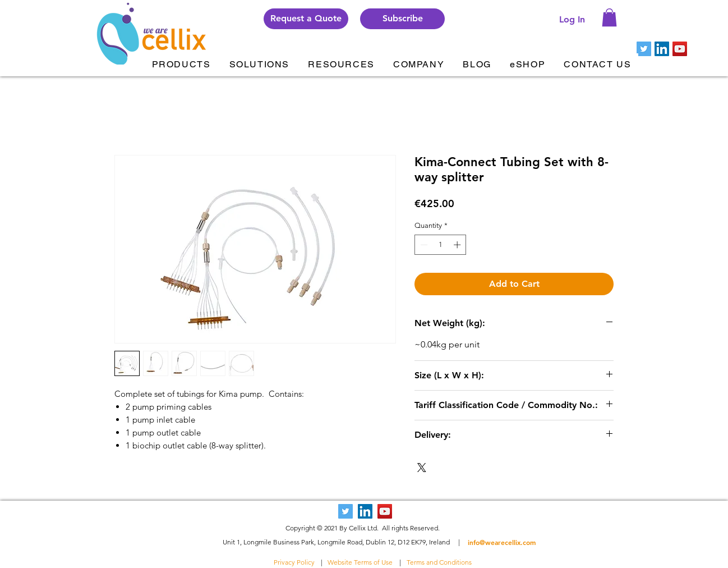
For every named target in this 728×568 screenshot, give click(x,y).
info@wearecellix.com (502, 542)
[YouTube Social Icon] (680, 49)
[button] (402, 19)
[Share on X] (422, 468)
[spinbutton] (441, 245)
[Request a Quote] (306, 19)
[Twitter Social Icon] (644, 49)
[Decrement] (423, 245)
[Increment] (458, 245)
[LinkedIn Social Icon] (662, 49)
